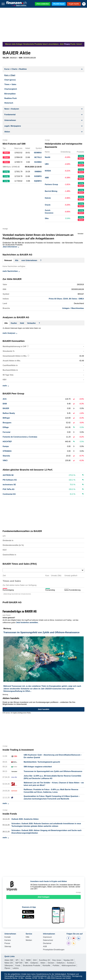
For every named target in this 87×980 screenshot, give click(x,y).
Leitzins (16, 968)
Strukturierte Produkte (31, 965)
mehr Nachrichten (11, 271)
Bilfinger (6, 418)
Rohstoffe (46, 965)
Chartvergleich (11, 89)
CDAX (65, 299)
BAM (5, 404)
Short (81, 158)
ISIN (21, 58)
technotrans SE (9, 485)
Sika (47, 218)
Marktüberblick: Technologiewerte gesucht (42, 762)
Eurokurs (71, 963)
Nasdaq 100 (68, 960)
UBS (47, 164)
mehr (6, 386)
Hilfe (28, 937)
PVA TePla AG (9, 489)
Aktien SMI (9, 960)
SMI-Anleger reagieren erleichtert (38, 767)
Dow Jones (57, 960)
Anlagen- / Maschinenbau (73, 308)
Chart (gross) (10, 80)
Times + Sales (10, 84)
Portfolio (56, 965)
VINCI (5, 460)
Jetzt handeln (43, 709)
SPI (17, 960)
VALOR (6, 58)
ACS (5, 399)
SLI (22, 960)
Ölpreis (7, 968)
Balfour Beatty (9, 413)
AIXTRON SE (8, 475)
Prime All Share (55, 299)
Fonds (18, 965)
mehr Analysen (10, 333)
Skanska (6, 456)
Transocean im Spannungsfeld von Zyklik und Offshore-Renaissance (53, 771)
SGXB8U (38, 162)
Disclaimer (47, 943)
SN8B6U (38, 172)
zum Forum (7, 615)
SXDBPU (38, 176)
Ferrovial (6, 432)
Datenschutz (48, 940)
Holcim (48, 198)
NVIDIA (48, 171)
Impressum (47, 937)
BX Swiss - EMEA (76, 299)
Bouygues (7, 423)
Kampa (6, 446)
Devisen (51, 963)
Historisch (9, 103)
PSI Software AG (10, 480)
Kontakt (8, 937)
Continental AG (9, 494)
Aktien (43, 963)
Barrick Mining (51, 191)
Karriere (8, 940)
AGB (45, 947)
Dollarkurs (61, 963)
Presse (7, 943)
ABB (47, 178)
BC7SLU (38, 157)
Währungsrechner (69, 965)
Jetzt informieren (11, 247)
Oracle (48, 205)
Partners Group (51, 184)
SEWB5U (38, 153)
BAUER (6, 408)
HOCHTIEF (7, 442)
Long (81, 156)
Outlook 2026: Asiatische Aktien (25, 819)
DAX (35, 960)
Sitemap (8, 947)
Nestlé (48, 157)
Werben (29, 940)
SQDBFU (38, 181)
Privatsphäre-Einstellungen (54, 950)
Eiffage (6, 427)
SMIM (28, 960)
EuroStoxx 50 (44, 960)
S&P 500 (19, 963)
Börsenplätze (10, 94)
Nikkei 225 (9, 963)
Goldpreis (34, 963)
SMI (26, 963)
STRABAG (7, 451)
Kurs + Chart (10, 75)
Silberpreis (9, 965)
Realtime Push (11, 98)
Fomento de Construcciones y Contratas (20, 437)
